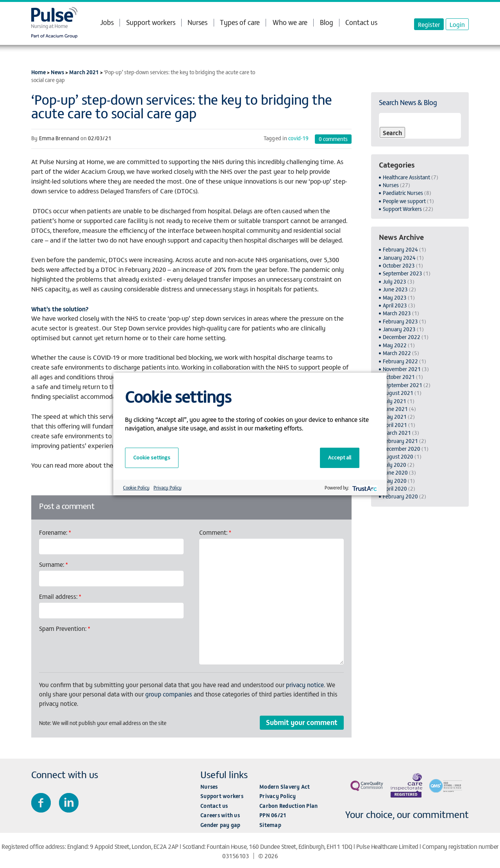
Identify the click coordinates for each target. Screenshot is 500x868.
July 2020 (395, 465)
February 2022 (400, 361)
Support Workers (402, 209)
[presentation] (98, 650)
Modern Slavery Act (285, 787)
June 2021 (395, 409)
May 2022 (395, 345)
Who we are (290, 22)
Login (457, 24)
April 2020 (395, 488)
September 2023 (403, 273)
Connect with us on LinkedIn (69, 803)
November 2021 (402, 369)
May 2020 (395, 481)
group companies (169, 694)
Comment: (215, 532)
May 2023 (395, 297)
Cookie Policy (136, 488)
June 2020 (395, 472)
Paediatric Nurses (403, 193)
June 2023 (395, 289)
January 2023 (399, 329)
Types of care (240, 22)
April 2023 (395, 305)
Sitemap (270, 825)
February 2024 (400, 249)
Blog (327, 22)
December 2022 (402, 337)
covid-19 (298, 138)
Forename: (55, 532)
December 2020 (402, 449)
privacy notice (305, 684)
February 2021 (400, 441)
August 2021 (398, 393)
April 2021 (395, 425)
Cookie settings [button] (152, 457)
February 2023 (400, 321)
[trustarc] (364, 488)
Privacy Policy (278, 796)
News (57, 72)
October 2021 (399, 377)
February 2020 (400, 496)
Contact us (361, 22)
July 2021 (395, 401)
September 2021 (403, 385)
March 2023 (397, 313)
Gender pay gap (221, 825)
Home (38, 72)
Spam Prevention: (65, 628)
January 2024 (399, 258)
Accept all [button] (340, 457)
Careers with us (220, 815)
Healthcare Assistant (406, 177)
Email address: (60, 596)
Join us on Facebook (41, 803)
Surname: (54, 564)
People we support (404, 201)
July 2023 (395, 281)
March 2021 (84, 72)
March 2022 (397, 353)
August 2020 (398, 456)
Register (429, 24)
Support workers (151, 22)
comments (333, 139)
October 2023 (399, 265)
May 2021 (395, 417)
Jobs (107, 22)
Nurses (197, 22)
